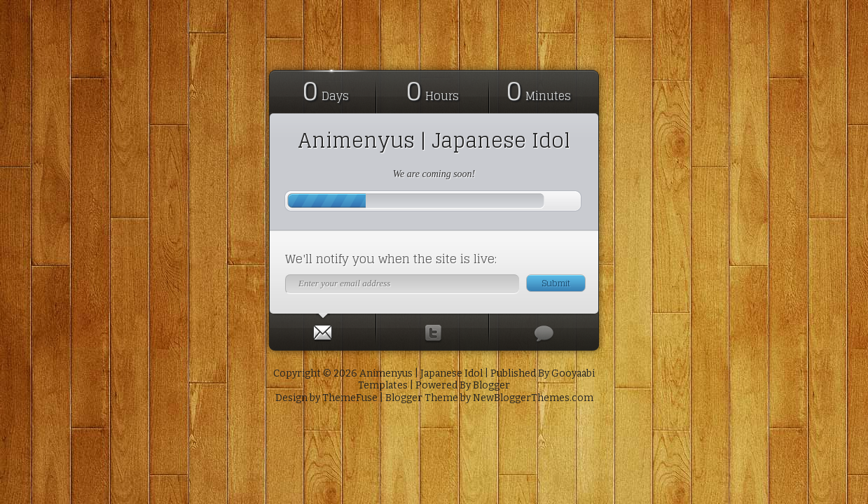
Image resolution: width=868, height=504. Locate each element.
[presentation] (322, 330)
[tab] (323, 330)
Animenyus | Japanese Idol (434, 141)
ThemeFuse (350, 398)
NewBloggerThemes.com (533, 398)
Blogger (491, 385)
